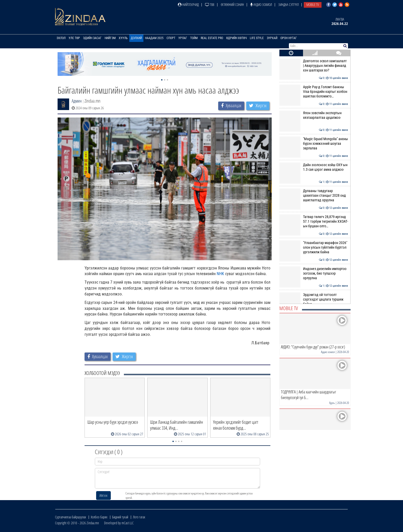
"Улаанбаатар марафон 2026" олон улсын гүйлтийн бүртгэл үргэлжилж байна (314, 247)
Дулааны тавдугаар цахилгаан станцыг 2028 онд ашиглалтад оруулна (314, 196)
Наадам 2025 (154, 38)
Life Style (257, 38)
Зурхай (272, 38)
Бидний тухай (120, 517)
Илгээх (103, 495)
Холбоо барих (99, 517)
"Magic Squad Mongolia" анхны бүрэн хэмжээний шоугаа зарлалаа (314, 144)
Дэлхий (136, 38)
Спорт (171, 38)
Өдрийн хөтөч (236, 38)
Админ (77, 101)
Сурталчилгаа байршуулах (71, 517)
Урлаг (183, 38)
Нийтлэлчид (188, 4)
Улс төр (74, 38)
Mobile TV (313, 4)
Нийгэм (110, 38)
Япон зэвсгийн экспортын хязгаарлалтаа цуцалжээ (314, 115)
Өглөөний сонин (232, 4)
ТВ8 (210, 4)
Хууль (123, 38)
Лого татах (139, 517)
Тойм (194, 38)
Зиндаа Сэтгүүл (288, 4)
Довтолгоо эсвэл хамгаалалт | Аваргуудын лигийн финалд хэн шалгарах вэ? (314, 66)
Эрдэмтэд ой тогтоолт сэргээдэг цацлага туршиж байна (314, 299)
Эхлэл (61, 38)
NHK (220, 274)
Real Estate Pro (212, 38)
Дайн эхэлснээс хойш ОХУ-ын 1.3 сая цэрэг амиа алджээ (314, 167)
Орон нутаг (289, 38)
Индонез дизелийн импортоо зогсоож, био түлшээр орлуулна (314, 273)
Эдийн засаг (92, 38)
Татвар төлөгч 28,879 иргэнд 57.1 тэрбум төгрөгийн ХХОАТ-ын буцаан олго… (314, 222)
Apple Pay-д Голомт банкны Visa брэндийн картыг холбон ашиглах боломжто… (314, 92)
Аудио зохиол (261, 4)
